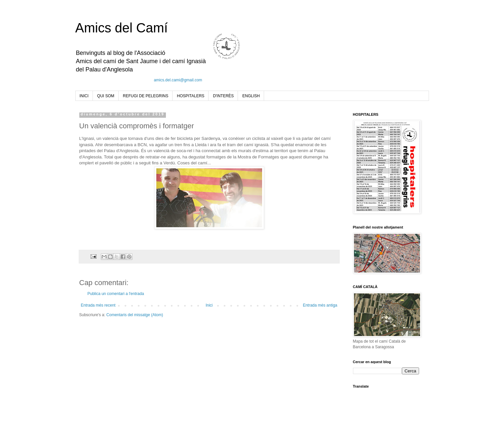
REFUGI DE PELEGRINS (146, 96)
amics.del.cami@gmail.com (178, 80)
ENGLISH (251, 96)
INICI (84, 96)
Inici (209, 305)
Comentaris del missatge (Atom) (135, 315)
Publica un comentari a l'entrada (116, 294)
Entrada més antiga (320, 305)
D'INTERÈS (223, 96)
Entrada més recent (98, 305)
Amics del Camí (122, 28)
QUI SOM (106, 96)
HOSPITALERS (191, 96)
